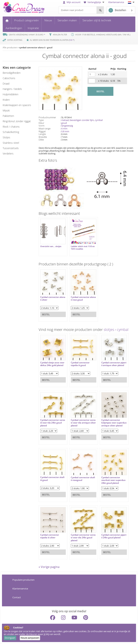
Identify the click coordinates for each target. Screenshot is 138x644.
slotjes (6, 137)
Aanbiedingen (14, 28)
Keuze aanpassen (30, 638)
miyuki (6, 110)
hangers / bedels (12, 89)
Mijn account (72, 2)
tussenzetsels (11, 148)
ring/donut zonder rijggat (17, 121)
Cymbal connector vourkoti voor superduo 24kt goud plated (113, 480)
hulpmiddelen (11, 94)
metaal (65, 120)
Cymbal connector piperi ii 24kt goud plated (114, 536)
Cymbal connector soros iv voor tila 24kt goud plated (83, 538)
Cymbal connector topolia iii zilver (50, 536)
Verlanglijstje (94, 2)
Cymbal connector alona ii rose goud (83, 298)
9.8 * (72, 40)
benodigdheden (12, 73)
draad (6, 84)
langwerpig (67, 126)
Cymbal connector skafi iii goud (52, 479)
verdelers (8, 154)
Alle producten (10, 47)
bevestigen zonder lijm (82, 120)
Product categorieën (27, 20)
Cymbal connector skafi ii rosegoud (83, 479)
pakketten (8, 116)
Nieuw (48, 20)
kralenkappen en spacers (17, 105)
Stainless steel (11, 143)
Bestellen (117, 10)
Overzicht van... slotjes (51, 246)
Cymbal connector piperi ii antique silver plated (114, 364)
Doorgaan (10, 638)
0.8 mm (65, 131)
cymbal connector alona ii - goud (36, 47)
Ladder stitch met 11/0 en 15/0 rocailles (83, 248)
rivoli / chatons (11, 127)
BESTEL (100, 91)
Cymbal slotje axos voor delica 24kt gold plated (52, 364)
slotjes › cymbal (116, 330)
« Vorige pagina (49, 567)
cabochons (9, 78)
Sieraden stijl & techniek (97, 20)
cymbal (99, 120)
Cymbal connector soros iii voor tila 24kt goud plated (53, 423)
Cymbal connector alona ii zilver (53, 298)
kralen (6, 100)
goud (64, 123)
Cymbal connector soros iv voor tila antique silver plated (83, 423)
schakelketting (11, 132)
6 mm (64, 128)
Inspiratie (33, 28)
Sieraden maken (67, 20)
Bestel (46, 314)
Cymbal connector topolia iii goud (80, 364)
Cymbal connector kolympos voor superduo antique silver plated (114, 423)
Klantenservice (116, 2)
